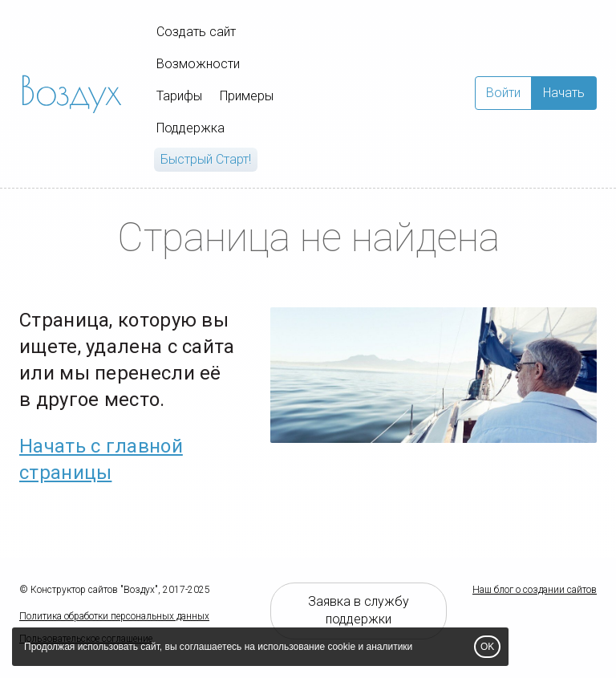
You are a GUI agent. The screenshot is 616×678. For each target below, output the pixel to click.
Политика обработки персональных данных (114, 616)
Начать (564, 93)
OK (487, 647)
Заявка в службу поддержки (359, 611)
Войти (503, 93)
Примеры (247, 96)
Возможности (198, 64)
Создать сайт (196, 32)
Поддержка (190, 128)
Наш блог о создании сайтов (535, 590)
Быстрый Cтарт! (206, 159)
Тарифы (179, 96)
